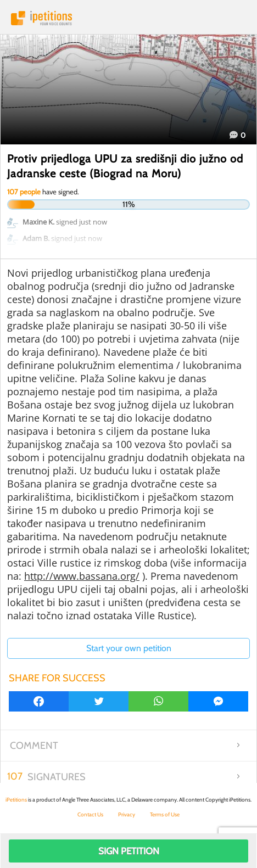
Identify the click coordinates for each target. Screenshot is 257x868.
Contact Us (90, 814)
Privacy (127, 814)
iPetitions (128, 18)
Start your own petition (129, 648)
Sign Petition (129, 851)
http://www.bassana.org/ (82, 576)
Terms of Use (165, 814)
